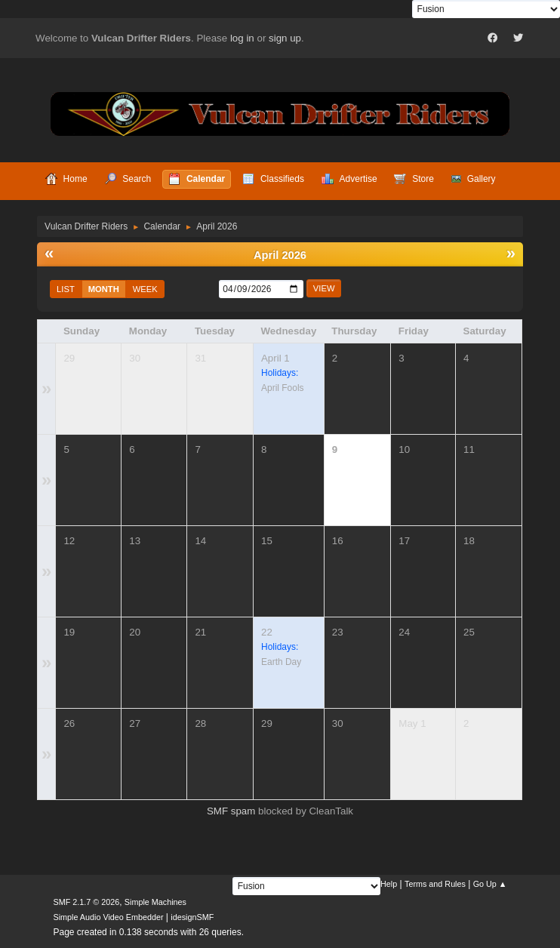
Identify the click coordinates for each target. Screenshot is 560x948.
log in (242, 38)
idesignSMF (192, 917)
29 (69, 358)
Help (389, 884)
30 (135, 358)
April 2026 (280, 255)
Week (145, 289)
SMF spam (231, 811)
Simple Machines (155, 902)
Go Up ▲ (490, 884)
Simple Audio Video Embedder (108, 917)
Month (104, 289)
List (66, 289)
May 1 (412, 723)
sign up (285, 38)
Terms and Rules (435, 884)
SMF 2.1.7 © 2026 (86, 902)
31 (200, 358)
